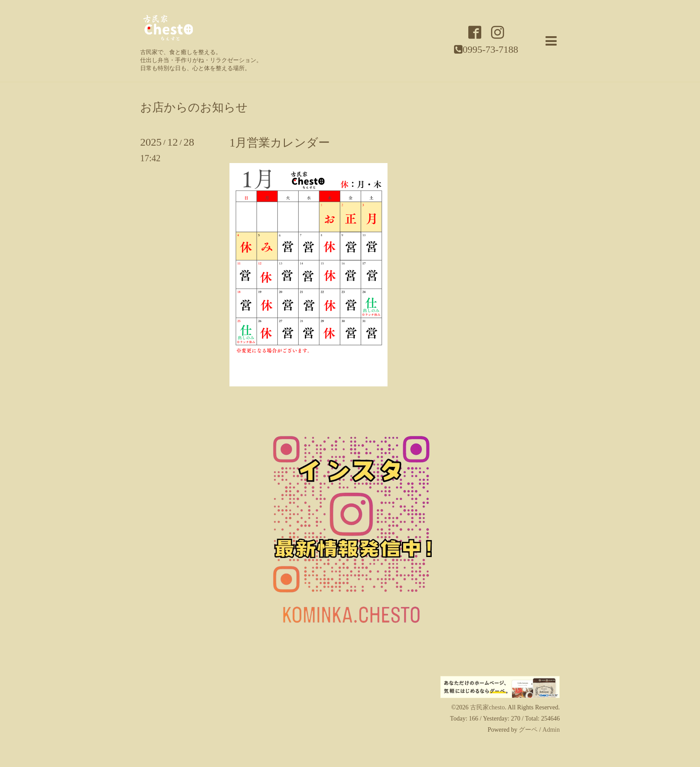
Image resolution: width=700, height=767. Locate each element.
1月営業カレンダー (280, 143)
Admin (551, 730)
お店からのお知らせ (194, 108)
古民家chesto (487, 707)
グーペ (528, 730)
